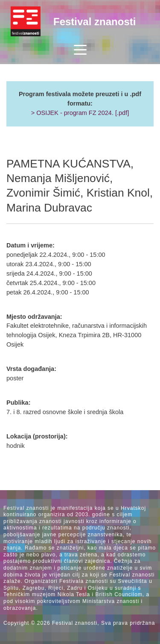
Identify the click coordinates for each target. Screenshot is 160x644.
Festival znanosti (95, 22)
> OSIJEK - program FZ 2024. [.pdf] (80, 113)
